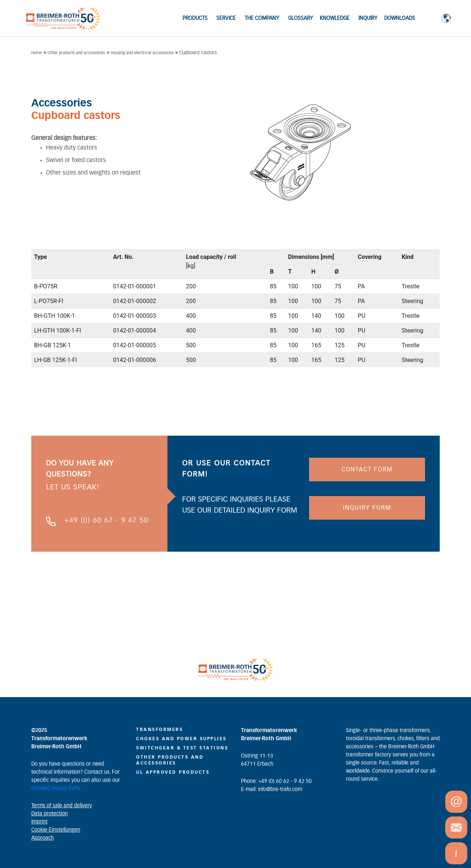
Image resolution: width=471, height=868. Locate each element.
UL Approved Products (173, 772)
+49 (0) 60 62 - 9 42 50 (106, 520)
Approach (43, 838)
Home (37, 53)
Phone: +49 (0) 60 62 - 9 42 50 (276, 781)
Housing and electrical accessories (142, 53)
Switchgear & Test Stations (182, 748)
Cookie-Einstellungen (56, 830)
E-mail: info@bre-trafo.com (272, 790)
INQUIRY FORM (367, 508)
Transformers (160, 730)
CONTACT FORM (367, 470)
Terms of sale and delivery (62, 806)
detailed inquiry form (55, 788)
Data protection (49, 814)
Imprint (39, 822)
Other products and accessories (76, 53)
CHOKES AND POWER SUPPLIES (181, 739)
